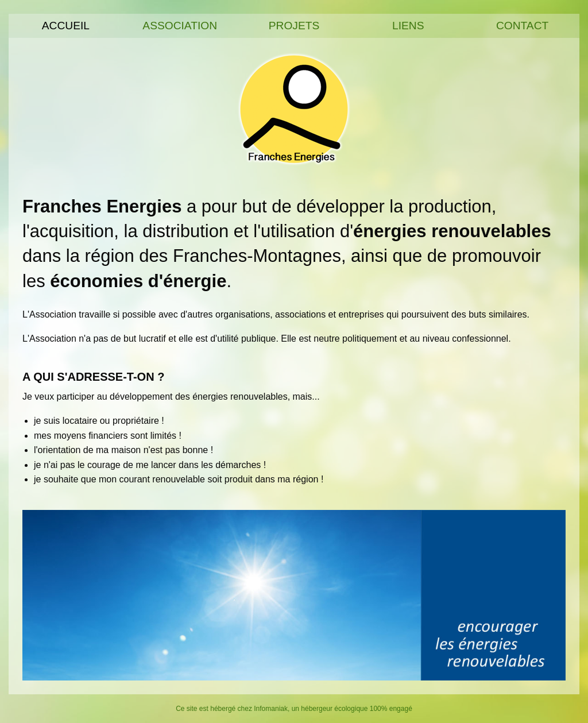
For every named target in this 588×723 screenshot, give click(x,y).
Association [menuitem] (180, 26)
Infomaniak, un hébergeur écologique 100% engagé (333, 709)
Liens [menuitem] (408, 26)
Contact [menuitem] (522, 26)
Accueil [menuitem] (66, 26)
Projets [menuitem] (294, 26)
